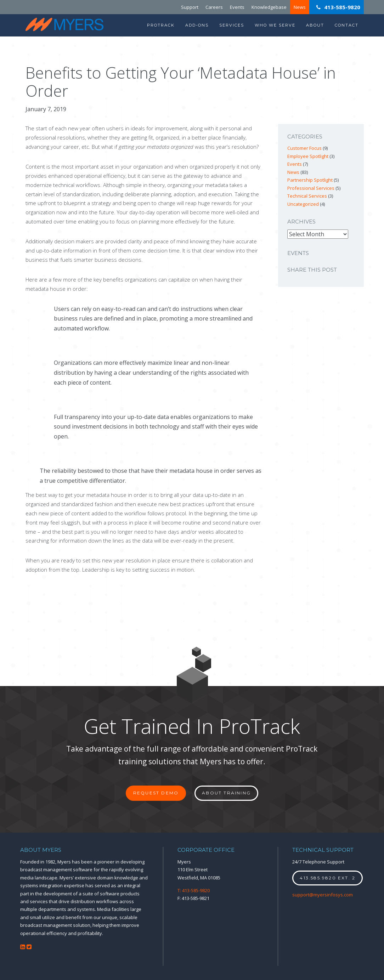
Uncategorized (303, 204)
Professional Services (311, 188)
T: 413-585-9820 (194, 890)
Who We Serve (275, 25)
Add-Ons (197, 25)
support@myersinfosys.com (323, 895)
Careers (214, 7)
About (315, 25)
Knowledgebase (269, 7)
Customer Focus (304, 148)
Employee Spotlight (308, 156)
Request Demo (156, 793)
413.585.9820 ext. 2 (327, 878)
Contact (347, 25)
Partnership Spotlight (310, 180)
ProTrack (161, 25)
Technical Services (307, 196)
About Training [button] (226, 793)
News (300, 7)
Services (232, 25)
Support (190, 7)
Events (237, 7)
